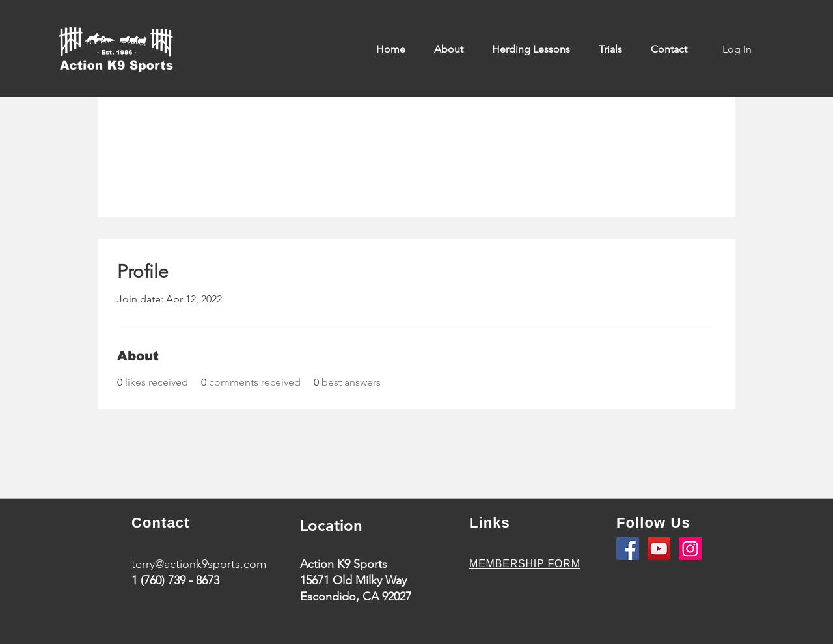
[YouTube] (659, 549)
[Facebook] (628, 549)
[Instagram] (690, 549)
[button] (453, 49)
